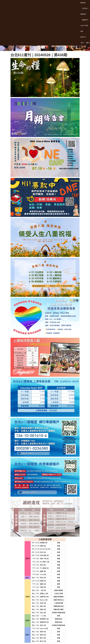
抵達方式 (83, 37)
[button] (84, 8)
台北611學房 (84, 25)
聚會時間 (83, 14)
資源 (82, 31)
